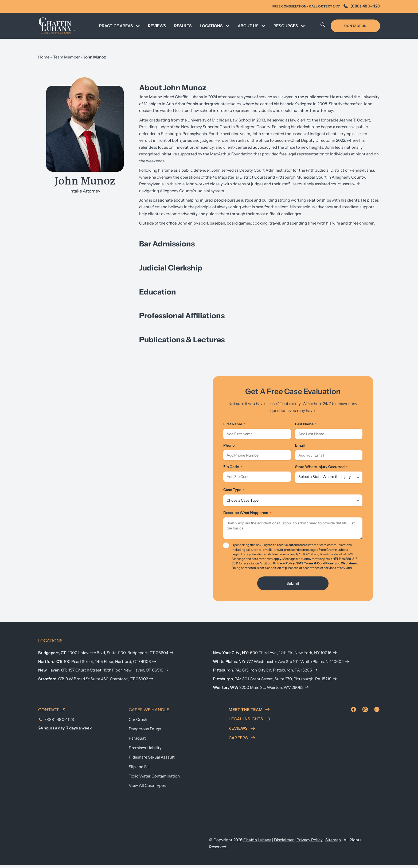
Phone (230, 447)
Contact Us (355, 26)
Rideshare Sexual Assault (152, 760)
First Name (234, 424)
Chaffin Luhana (257, 843)
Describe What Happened (247, 516)
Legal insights (249, 722)
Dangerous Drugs (145, 732)
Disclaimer (349, 566)
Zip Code (233, 470)
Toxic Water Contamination (154, 779)
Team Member (67, 57)
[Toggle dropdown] (138, 26)
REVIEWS (157, 26)
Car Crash (138, 722)
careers (242, 741)
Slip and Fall (140, 770)
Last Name (306, 424)
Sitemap (333, 843)
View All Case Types (147, 788)
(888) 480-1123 (362, 6)
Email (301, 447)
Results (183, 26)
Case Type (234, 493)
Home (44, 57)
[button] (260, 244)
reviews (242, 731)
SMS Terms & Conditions (315, 566)
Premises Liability (145, 751)
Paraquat (137, 741)
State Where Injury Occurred (321, 470)
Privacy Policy (284, 566)
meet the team (249, 712)
